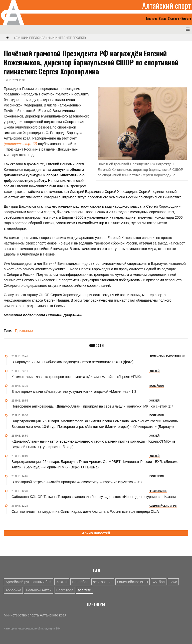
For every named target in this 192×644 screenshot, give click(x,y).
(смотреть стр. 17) (20, 144)
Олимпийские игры (133, 582)
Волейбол (80, 582)
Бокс (173, 582)
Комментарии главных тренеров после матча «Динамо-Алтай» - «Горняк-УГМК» (77, 377)
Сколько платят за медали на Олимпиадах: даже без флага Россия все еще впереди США (85, 511)
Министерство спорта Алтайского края (35, 615)
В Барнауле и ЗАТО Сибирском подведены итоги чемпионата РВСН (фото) (72, 362)
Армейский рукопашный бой (28, 582)
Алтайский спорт (167, 6)
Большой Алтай (39, 590)
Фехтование (103, 582)
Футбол (159, 582)
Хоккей (62, 582)
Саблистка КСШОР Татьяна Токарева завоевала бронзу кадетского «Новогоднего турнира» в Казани (94, 497)
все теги (84, 590)
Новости (96, 345)
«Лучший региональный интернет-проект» (50, 38)
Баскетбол (65, 590)
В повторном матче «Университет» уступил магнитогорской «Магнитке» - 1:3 (74, 392)
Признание (24, 331)
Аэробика (13, 590)
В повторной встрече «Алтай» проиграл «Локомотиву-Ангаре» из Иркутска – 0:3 (77, 482)
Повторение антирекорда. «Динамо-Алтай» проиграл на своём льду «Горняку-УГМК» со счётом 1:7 (92, 406)
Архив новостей (96, 533)
